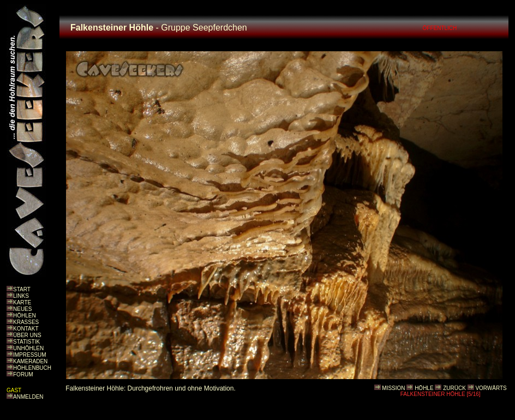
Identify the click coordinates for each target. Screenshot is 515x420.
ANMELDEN (28, 397)
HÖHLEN (25, 316)
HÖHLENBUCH (32, 368)
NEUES (22, 309)
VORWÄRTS (491, 388)
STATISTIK (26, 342)
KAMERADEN (30, 361)
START (22, 289)
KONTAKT (26, 329)
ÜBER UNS (27, 335)
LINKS (21, 296)
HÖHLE (424, 388)
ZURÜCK (454, 388)
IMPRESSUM (30, 355)
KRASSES (26, 322)
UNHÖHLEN (28, 348)
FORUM (23, 374)
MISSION (393, 388)
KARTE (22, 302)
